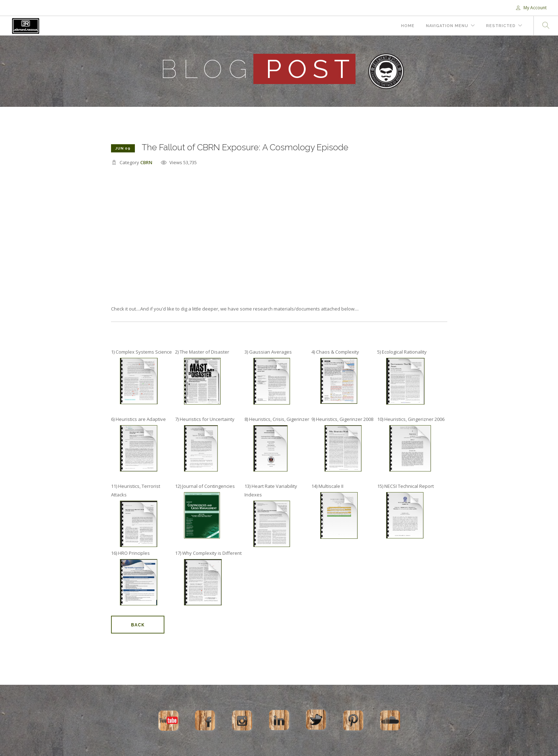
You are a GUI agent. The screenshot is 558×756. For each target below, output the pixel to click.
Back (138, 625)
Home (408, 26)
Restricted (501, 26)
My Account (531, 8)
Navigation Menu (447, 26)
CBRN (146, 162)
